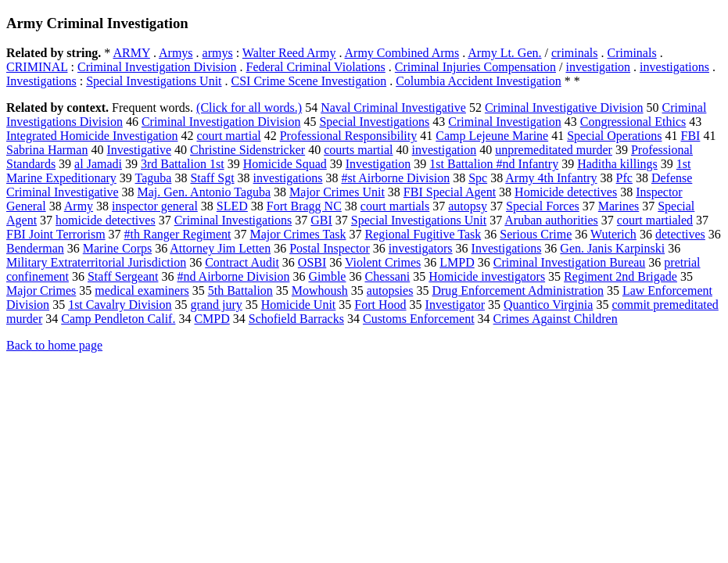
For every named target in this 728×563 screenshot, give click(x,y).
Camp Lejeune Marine (492, 136)
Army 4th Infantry (551, 178)
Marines (619, 206)
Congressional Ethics (633, 122)
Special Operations (614, 136)
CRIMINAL (37, 67)
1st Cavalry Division (120, 305)
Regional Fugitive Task (423, 234)
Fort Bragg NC (304, 206)
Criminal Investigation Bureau (570, 262)
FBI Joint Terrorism (56, 234)
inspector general (155, 206)
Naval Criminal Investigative (393, 108)
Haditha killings (617, 164)
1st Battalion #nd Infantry (494, 164)
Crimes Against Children (556, 319)
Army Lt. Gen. (504, 53)
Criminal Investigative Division (564, 108)
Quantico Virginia (548, 305)
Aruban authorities (551, 220)
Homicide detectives (566, 192)
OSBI (312, 262)
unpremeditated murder (554, 150)
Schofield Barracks (296, 319)
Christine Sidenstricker (247, 150)
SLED (232, 206)
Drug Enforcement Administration (518, 290)
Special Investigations (374, 122)
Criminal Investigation (504, 122)
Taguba (154, 178)
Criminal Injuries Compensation (475, 67)
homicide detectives (106, 220)
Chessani (387, 276)
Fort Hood (380, 305)
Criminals (632, 53)
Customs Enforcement (419, 319)
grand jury (217, 305)
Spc (478, 178)
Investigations (41, 81)
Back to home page (54, 345)
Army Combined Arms (402, 53)
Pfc (624, 178)
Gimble (327, 276)
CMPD (212, 319)
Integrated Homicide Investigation (92, 136)
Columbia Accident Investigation (479, 81)
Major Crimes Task (298, 234)
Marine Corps (117, 248)
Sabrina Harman (47, 150)
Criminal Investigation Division (157, 67)
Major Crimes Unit (337, 192)
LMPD (457, 262)
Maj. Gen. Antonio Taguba (204, 192)
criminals (575, 53)
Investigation (378, 164)
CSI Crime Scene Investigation (309, 81)
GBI (321, 220)
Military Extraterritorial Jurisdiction (96, 262)
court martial (228, 136)
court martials (395, 206)
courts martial (358, 150)
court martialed (655, 220)
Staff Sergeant (123, 276)
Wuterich (613, 234)
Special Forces (543, 206)
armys (218, 53)
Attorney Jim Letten (220, 248)
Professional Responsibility (349, 136)
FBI (690, 136)
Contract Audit (242, 262)
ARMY (131, 53)
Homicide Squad (285, 164)
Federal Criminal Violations (316, 67)
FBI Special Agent (450, 192)
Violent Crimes (383, 262)
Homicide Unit (299, 305)
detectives (680, 234)
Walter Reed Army (289, 53)
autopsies (390, 290)
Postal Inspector (330, 248)
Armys (176, 53)
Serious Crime (536, 234)
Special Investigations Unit (154, 81)
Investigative (139, 150)
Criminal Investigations (233, 220)
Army (79, 206)
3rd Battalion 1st (183, 164)
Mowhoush (320, 290)
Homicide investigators (487, 276)
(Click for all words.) (249, 108)
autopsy (468, 206)
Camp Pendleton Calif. (118, 319)
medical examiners (142, 290)
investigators (421, 248)
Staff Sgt (212, 178)
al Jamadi (98, 164)
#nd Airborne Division (233, 276)
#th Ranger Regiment (178, 234)
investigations (674, 67)
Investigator (455, 305)
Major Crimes (41, 290)
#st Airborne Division (395, 178)
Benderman (35, 248)
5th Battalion (240, 290)
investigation (598, 67)
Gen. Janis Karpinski (612, 248)
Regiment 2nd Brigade (620, 276)
